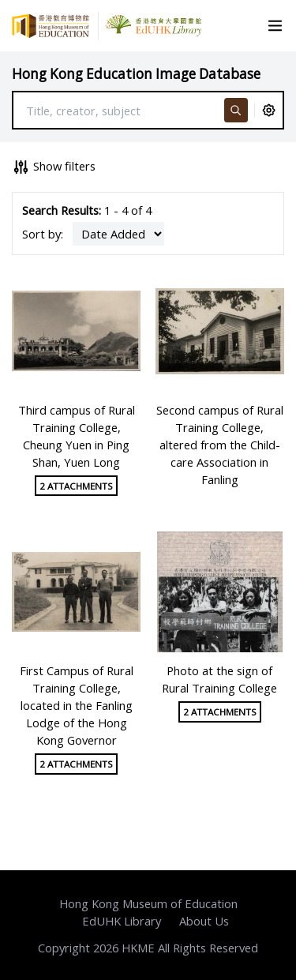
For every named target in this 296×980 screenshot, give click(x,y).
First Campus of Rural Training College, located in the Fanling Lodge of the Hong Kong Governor (77, 706)
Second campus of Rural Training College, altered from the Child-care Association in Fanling (220, 445)
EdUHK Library (122, 921)
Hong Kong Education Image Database (136, 74)
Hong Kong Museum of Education (148, 903)
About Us (204, 921)
